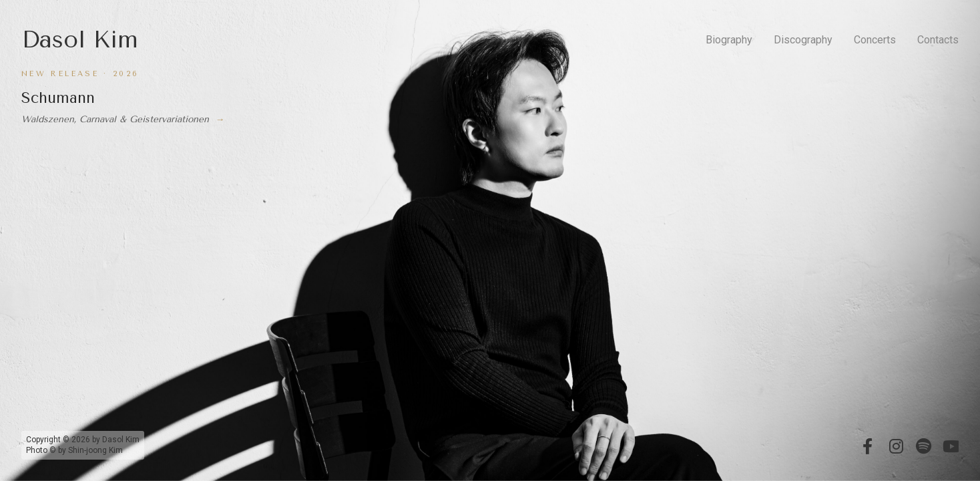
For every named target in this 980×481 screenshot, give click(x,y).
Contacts (938, 40)
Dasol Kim (80, 40)
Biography (729, 40)
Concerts (875, 40)
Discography (803, 40)
